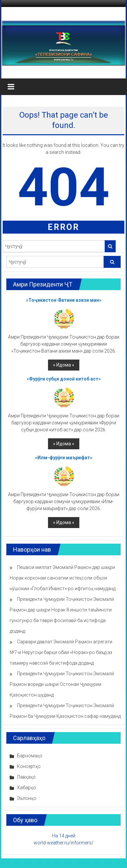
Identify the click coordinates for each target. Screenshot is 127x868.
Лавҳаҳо (26, 777)
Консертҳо (29, 766)
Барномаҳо (30, 756)
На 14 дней (64, 836)
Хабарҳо (26, 788)
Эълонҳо (27, 798)
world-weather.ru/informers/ (64, 843)
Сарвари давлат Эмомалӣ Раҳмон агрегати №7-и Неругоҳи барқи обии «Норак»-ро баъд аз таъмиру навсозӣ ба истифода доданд (61, 652)
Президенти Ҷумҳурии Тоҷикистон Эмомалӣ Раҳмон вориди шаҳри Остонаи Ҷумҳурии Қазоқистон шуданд (62, 684)
